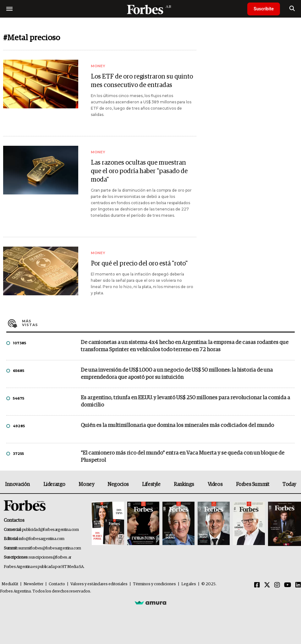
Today (289, 484)
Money (86, 484)
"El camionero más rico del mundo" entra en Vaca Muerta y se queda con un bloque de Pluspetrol (183, 457)
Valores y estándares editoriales (99, 584)
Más (158, 323)
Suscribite (264, 9)
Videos (215, 484)
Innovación (17, 484)
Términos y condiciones (154, 584)
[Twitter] (267, 585)
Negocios (118, 484)
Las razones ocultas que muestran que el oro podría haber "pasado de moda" (139, 171)
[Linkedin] (298, 585)
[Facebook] (257, 585)
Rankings (184, 484)
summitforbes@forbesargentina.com (50, 548)
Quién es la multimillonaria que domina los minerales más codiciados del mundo (177, 426)
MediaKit (10, 584)
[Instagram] (277, 585)
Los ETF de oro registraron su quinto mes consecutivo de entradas (142, 81)
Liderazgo (54, 484)
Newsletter (33, 584)
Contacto (57, 584)
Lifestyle (151, 484)
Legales (189, 584)
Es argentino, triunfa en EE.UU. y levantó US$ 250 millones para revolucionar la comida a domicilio (185, 401)
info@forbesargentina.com (42, 539)
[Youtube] (288, 585)
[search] (292, 9)
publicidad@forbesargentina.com (50, 530)
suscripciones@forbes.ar (50, 557)
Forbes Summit (253, 484)
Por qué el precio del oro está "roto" (139, 264)
